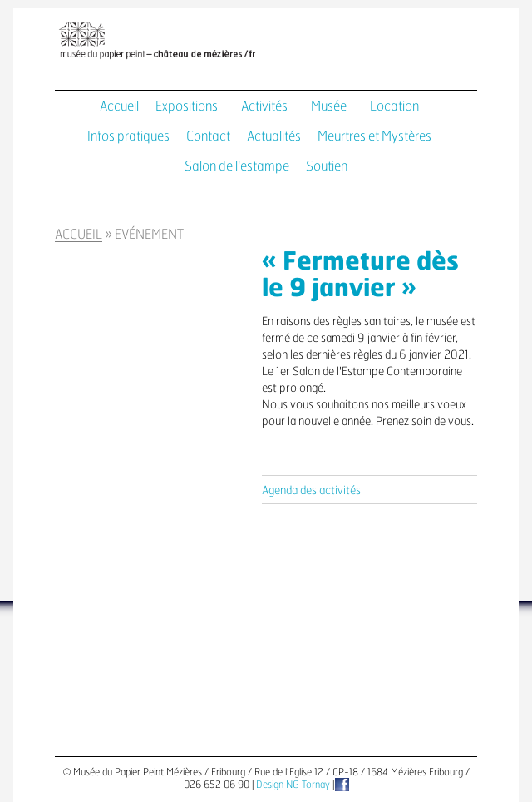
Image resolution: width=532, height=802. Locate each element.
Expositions (187, 106)
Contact (208, 136)
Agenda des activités (311, 491)
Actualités (274, 136)
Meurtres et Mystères (374, 136)
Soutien (327, 166)
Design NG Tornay (293, 785)
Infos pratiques (128, 136)
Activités (264, 106)
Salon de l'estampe (237, 166)
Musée (329, 106)
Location (394, 106)
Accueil (119, 106)
